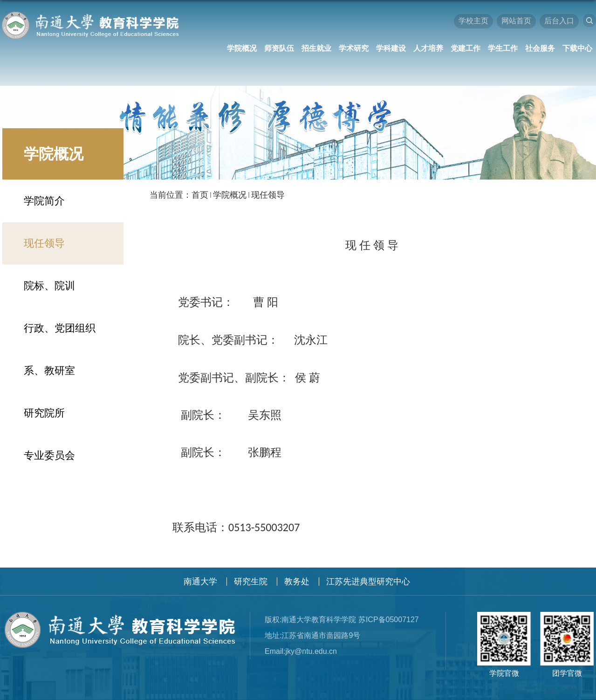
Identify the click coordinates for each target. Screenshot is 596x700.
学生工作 (503, 48)
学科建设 (391, 48)
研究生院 (251, 582)
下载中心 (577, 48)
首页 (200, 195)
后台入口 (559, 21)
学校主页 (473, 21)
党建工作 (466, 48)
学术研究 (354, 48)
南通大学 (200, 582)
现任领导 (268, 195)
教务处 (297, 582)
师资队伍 (279, 48)
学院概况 (242, 48)
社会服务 (540, 48)
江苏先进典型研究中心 (368, 582)
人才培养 (428, 48)
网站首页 (516, 21)
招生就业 (316, 48)
